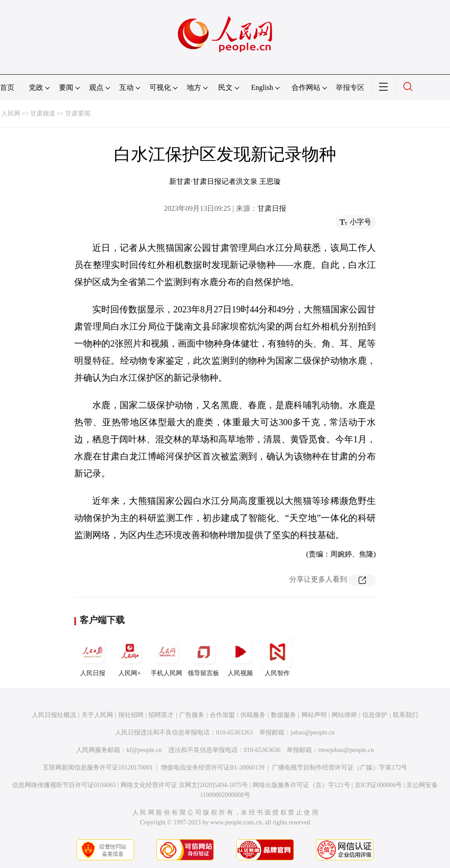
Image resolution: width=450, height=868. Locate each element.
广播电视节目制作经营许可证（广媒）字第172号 (340, 768)
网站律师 (344, 715)
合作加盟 (222, 715)
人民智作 (277, 656)
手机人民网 (166, 656)
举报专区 (350, 87)
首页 (7, 87)
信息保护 (375, 715)
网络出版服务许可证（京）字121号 (301, 785)
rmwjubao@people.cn (346, 750)
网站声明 (314, 715)
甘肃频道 (43, 114)
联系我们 (405, 715)
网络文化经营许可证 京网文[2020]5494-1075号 (184, 785)
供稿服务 (253, 715)
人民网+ (130, 656)
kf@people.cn (144, 750)
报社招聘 (131, 715)
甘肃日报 (272, 208)
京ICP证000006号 (378, 785)
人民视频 (240, 656)
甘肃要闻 (78, 114)
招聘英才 (161, 715)
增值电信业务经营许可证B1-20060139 (213, 768)
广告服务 (192, 715)
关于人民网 (97, 715)
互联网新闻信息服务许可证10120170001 (98, 768)
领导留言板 (203, 656)
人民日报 (93, 656)
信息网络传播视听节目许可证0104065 (64, 785)
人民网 (11, 114)
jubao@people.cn (313, 732)
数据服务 (283, 715)
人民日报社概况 (54, 715)
